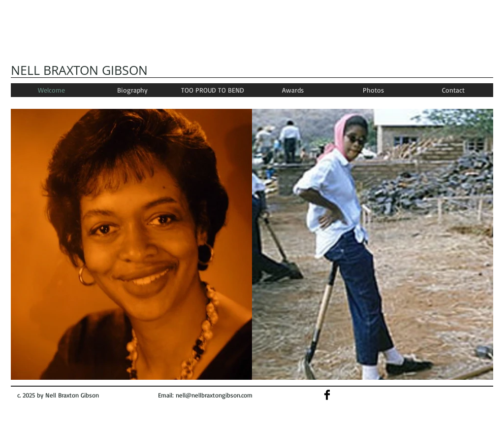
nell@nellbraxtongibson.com (214, 395)
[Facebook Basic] (327, 395)
